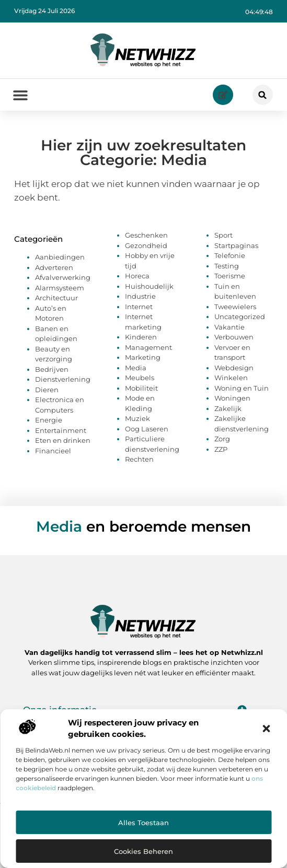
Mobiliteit (141, 388)
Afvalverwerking (63, 277)
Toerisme (230, 276)
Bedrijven (52, 369)
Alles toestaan (143, 823)
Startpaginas (236, 245)
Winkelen (231, 378)
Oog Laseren (147, 429)
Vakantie (229, 327)
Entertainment (61, 430)
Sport (223, 235)
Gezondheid (146, 245)
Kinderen (141, 337)
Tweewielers (235, 307)
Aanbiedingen (60, 257)
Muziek (137, 418)
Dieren (47, 390)
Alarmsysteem (60, 288)
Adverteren (54, 267)
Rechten (139, 459)
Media (136, 368)
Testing (227, 266)
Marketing (143, 357)
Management (148, 347)
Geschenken (146, 235)
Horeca (137, 276)
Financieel (53, 451)
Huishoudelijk (149, 286)
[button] (266, 729)
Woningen (232, 398)
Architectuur (56, 298)
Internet (139, 307)
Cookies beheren (143, 851)
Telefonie (230, 255)
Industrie (140, 296)
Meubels (140, 378)
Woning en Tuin (242, 388)
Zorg (222, 439)
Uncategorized (240, 316)
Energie (49, 420)
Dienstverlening (63, 379)
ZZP (221, 449)
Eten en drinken (63, 440)
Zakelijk (228, 408)
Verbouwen (234, 337)
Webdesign (234, 368)
